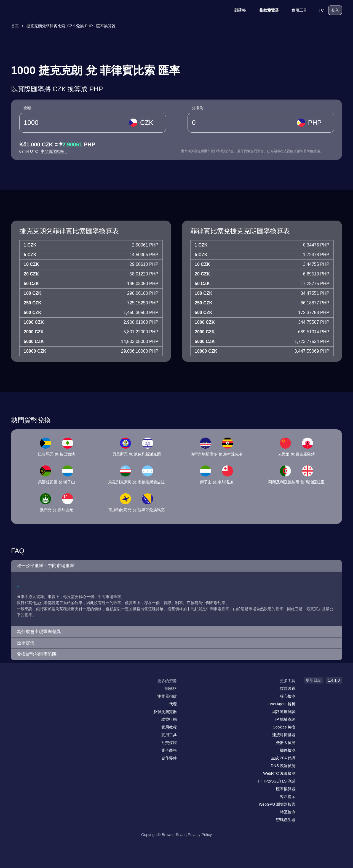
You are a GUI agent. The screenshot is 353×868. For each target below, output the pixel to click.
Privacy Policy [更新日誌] (200, 835)
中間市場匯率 (55, 151)
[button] (176, 566)
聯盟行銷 (169, 719)
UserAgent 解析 (282, 704)
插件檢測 (288, 750)
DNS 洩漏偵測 (283, 766)
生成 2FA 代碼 (283, 758)
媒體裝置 (288, 688)
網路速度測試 (284, 712)
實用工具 (296, 10)
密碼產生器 (286, 820)
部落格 (236, 10)
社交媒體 (169, 743)
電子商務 (169, 750)
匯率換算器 (286, 789)
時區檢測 (288, 812)
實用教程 (169, 727)
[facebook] (29, 692)
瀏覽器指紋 (167, 696)
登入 (335, 10)
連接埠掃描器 (284, 735)
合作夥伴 (169, 758)
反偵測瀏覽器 (165, 712)
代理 (173, 704)
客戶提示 (288, 797)
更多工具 (288, 681)
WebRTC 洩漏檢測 (279, 773)
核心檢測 (288, 696)
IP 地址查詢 (285, 719)
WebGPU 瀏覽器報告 (277, 804)
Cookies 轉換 (284, 727)
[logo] (39, 10)
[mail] (17, 691)
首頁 (15, 26)
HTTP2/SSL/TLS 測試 (277, 781)
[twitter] (40, 692)
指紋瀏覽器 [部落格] (266, 10)
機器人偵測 (286, 743)
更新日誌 (314, 680)
